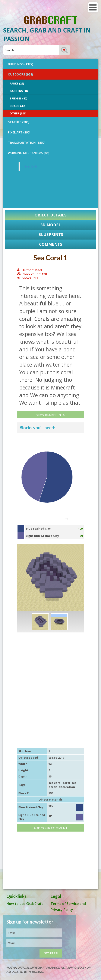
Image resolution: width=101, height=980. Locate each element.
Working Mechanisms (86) (29, 153)
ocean (53, 787)
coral (66, 783)
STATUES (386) (19, 122)
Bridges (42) (18, 98)
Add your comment (51, 828)
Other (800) (18, 113)
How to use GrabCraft (25, 904)
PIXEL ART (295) (19, 132)
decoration (67, 787)
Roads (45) (17, 106)
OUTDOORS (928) (20, 74)
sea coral (55, 783)
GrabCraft (30, 166)
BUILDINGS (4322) (20, 64)
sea (74, 783)
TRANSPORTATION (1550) (27, 143)
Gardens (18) (19, 91)
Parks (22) (17, 83)
